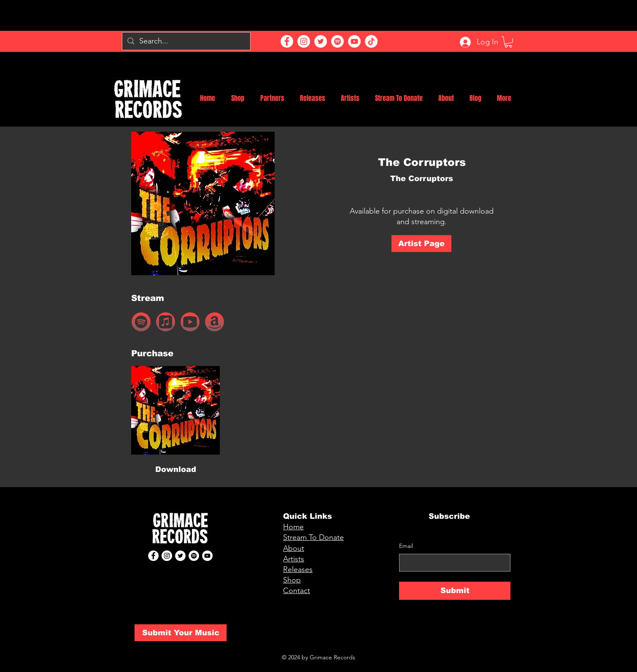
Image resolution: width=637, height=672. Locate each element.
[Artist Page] (421, 244)
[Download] (175, 470)
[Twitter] (321, 41)
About (294, 548)
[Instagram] (304, 41)
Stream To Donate (313, 537)
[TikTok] (371, 41)
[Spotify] (337, 41)
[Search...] (186, 41)
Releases (298, 569)
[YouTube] (354, 41)
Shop (292, 580)
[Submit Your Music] (181, 633)
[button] (508, 42)
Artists (294, 559)
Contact (297, 591)
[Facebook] (287, 41)
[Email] (452, 563)
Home (293, 527)
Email (406, 546)
